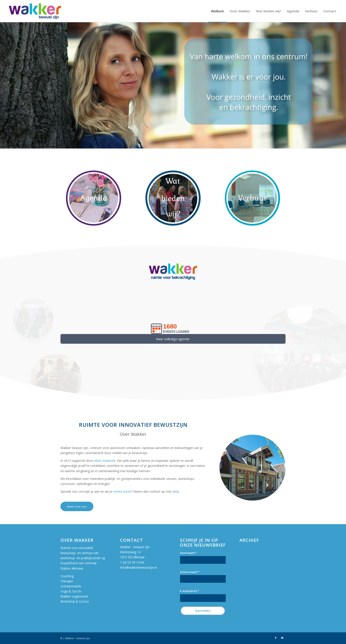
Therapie (67, 581)
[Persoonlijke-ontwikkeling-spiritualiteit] (173, 198)
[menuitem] (217, 11)
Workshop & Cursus (75, 601)
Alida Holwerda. (105, 461)
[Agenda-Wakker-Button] (94, 198)
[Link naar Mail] (282, 638)
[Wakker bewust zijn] (35, 11)
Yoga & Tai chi (71, 591)
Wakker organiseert (75, 596)
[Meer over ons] (77, 507)
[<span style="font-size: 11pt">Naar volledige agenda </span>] (173, 339)
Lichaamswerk (71, 586)
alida (176, 491)
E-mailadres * (189, 591)
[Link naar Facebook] (276, 638)
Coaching (67, 576)
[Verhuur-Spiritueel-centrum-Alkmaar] (252, 198)
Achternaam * (190, 572)
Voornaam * (188, 553)
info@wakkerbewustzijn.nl (138, 567)
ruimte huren (122, 491)
